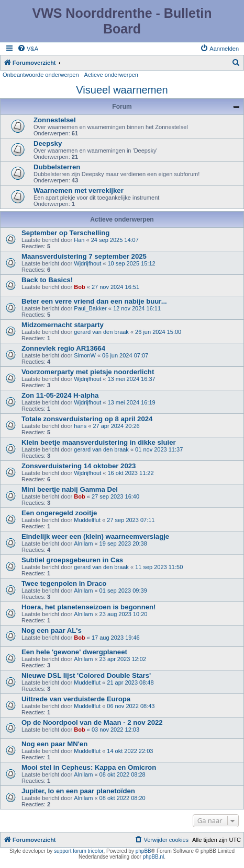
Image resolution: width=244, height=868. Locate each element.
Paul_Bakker (90, 308)
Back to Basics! (47, 280)
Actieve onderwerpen (111, 75)
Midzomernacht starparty (63, 325)
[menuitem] (28, 49)
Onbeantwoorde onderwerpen (41, 75)
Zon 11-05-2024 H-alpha (60, 395)
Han (79, 240)
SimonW (85, 355)
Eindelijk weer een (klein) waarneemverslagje (95, 536)
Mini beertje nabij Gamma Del (70, 489)
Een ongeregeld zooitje (59, 513)
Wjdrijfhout (87, 263)
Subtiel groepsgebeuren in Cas (72, 560)
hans (80, 426)
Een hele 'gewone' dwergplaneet (74, 652)
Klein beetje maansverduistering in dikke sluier (99, 442)
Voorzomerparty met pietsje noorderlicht (88, 372)
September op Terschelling (65, 233)
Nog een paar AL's (52, 630)
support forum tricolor (79, 851)
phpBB (143, 851)
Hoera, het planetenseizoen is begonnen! (88, 607)
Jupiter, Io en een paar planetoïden (78, 791)
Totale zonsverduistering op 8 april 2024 (87, 419)
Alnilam (83, 543)
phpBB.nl (154, 857)
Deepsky (48, 143)
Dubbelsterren (57, 167)
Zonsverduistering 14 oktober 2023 (79, 466)
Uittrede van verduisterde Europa (76, 699)
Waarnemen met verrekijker (79, 190)
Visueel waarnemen (122, 90)
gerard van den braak (101, 332)
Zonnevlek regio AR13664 (63, 348)
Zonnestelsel (55, 120)
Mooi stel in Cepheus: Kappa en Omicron (89, 767)
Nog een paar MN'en (54, 744)
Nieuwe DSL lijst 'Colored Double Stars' (86, 675)
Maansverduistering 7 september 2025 (84, 256)
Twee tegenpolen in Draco (64, 583)
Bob (79, 287)
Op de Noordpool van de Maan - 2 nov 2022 (92, 722)
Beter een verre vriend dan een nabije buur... (94, 301)
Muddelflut (87, 520)
